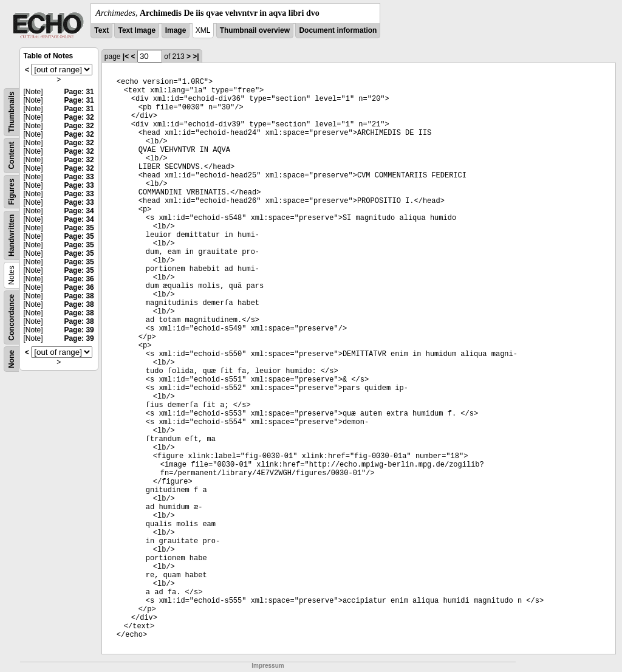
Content (12, 155)
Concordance (12, 317)
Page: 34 (79, 211)
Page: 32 (79, 117)
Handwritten (12, 235)
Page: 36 (79, 279)
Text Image (137, 30)
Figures (12, 192)
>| (196, 57)
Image (176, 30)
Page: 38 (79, 296)
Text (101, 30)
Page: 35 (79, 228)
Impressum (268, 666)
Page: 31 (79, 92)
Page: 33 (79, 177)
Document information (338, 30)
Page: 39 (79, 330)
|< (126, 57)
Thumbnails (12, 112)
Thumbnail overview (255, 30)
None (12, 359)
